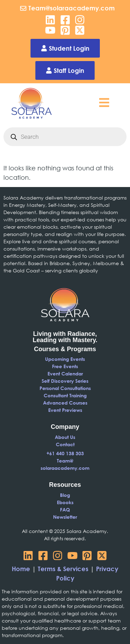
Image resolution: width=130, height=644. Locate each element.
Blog (65, 495)
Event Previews (65, 410)
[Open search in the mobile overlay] (65, 137)
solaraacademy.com (65, 468)
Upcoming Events (65, 359)
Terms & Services (63, 569)
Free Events (65, 366)
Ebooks (65, 502)
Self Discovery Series (65, 381)
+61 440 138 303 (65, 453)
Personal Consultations (65, 388)
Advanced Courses (65, 403)
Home (21, 569)
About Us (65, 437)
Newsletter (65, 517)
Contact (65, 444)
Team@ (65, 461)
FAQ (65, 510)
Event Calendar (65, 374)
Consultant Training (65, 395)
